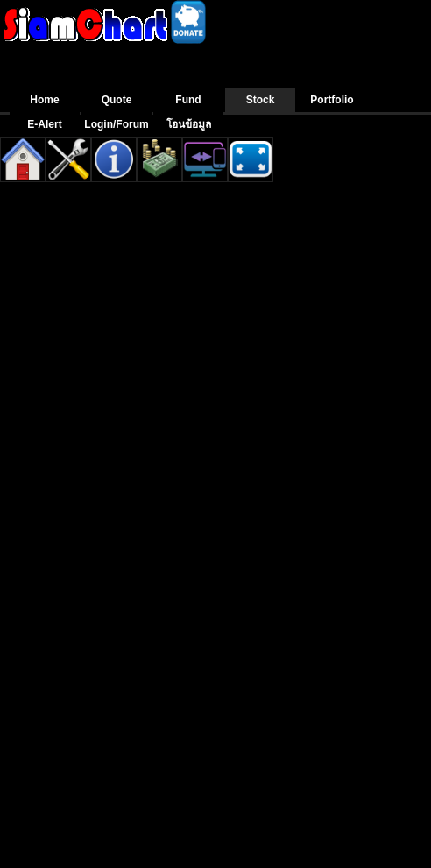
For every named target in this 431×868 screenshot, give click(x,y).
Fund (188, 100)
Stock (261, 100)
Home (44, 100)
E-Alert (44, 124)
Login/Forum (116, 124)
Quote (117, 100)
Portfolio (332, 100)
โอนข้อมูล (189, 124)
